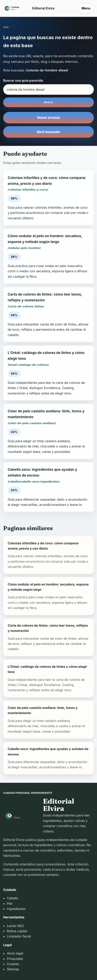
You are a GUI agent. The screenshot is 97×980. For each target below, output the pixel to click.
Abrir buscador (48, 132)
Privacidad (15, 959)
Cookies (13, 964)
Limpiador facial (19, 936)
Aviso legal (15, 953)
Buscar (48, 102)
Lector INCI (15, 926)
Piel (9, 904)
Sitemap (13, 969)
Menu (86, 8)
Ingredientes (16, 909)
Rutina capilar (17, 931)
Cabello (12, 898)
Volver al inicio (48, 118)
